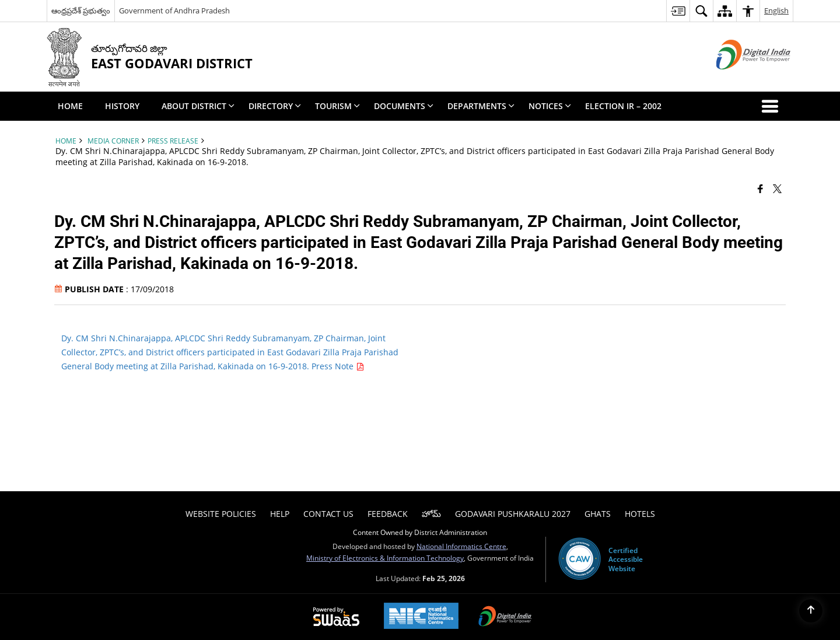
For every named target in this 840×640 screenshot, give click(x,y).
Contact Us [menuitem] (328, 514)
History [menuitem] (122, 106)
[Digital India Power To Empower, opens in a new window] (505, 617)
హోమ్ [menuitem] (431, 514)
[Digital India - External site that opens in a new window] (739, 79)
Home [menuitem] (70, 106)
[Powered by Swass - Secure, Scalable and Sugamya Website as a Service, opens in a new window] (336, 617)
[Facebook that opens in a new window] (760, 188)
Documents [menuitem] (404, 106)
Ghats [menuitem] (598, 514)
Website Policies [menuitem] (221, 514)
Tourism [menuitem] (337, 106)
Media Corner (113, 141)
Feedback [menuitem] (388, 514)
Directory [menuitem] (275, 106)
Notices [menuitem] (550, 106)
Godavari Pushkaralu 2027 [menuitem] (513, 514)
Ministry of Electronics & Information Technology (385, 558)
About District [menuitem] (198, 106)
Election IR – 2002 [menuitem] (623, 106)
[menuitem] (678, 11)
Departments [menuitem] (481, 106)
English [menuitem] (776, 11)
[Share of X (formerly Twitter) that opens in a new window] (777, 188)
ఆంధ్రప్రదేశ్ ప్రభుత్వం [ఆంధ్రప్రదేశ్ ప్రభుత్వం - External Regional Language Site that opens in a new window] (81, 11)
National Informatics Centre (461, 546)
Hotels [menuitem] (640, 514)
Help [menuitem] (280, 514)
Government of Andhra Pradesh (174, 11)
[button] (772, 106)
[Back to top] (811, 611)
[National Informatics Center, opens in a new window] (421, 617)
